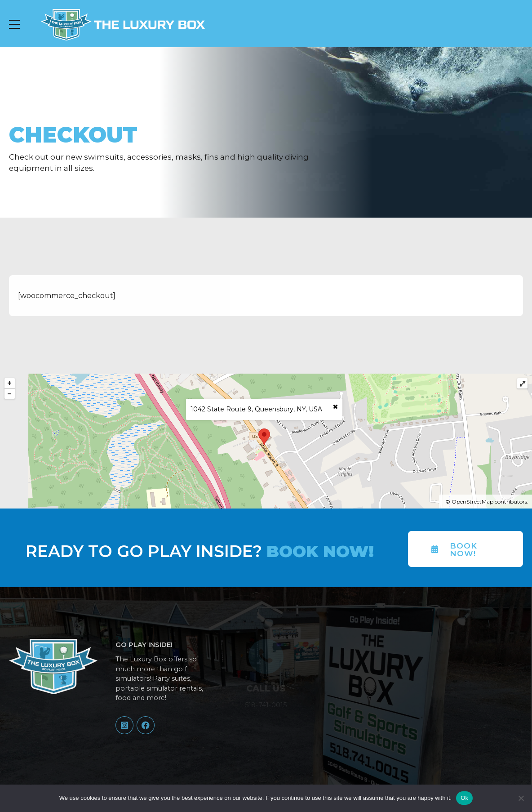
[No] (521, 798)
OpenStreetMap (472, 502)
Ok (464, 798)
